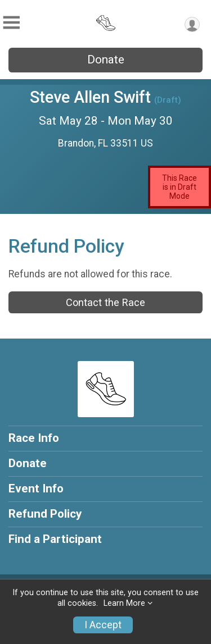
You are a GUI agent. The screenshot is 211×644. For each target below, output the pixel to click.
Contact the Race (105, 302)
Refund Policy (45, 514)
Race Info (34, 438)
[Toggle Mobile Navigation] (11, 23)
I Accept (103, 625)
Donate (106, 60)
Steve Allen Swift (90, 97)
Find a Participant (55, 539)
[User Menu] (192, 24)
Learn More (124, 603)
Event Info (36, 488)
